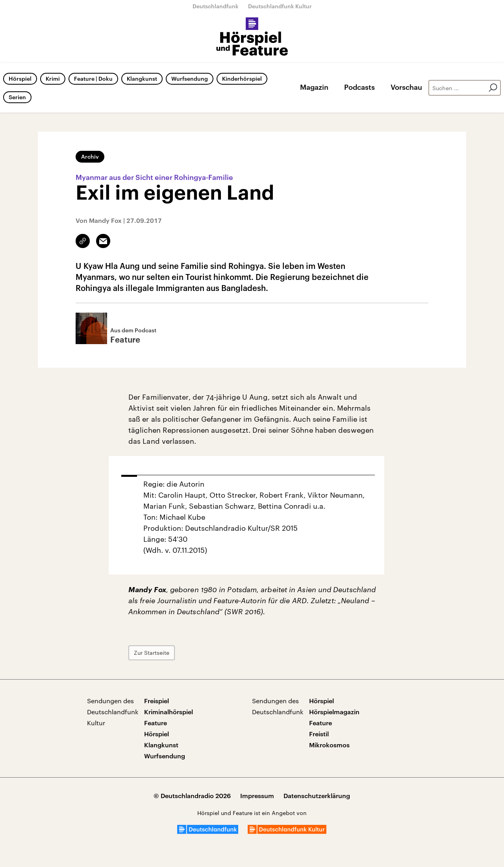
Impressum (257, 796)
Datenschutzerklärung (317, 796)
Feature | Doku (93, 79)
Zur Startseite (152, 653)
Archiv (90, 157)
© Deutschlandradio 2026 (192, 796)
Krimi (53, 79)
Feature (156, 723)
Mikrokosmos (329, 745)
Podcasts (359, 87)
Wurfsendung (190, 79)
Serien (17, 97)
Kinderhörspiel (242, 79)
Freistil (319, 734)
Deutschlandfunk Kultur (280, 6)
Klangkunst (142, 79)
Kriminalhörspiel (169, 712)
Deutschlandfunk (216, 6)
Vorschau (406, 87)
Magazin (314, 87)
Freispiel (157, 701)
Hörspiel (20, 79)
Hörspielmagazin (334, 712)
